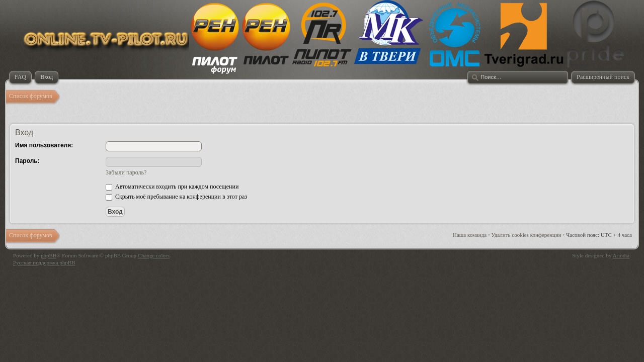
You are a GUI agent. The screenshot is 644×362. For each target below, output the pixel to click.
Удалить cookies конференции (527, 235)
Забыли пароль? (126, 172)
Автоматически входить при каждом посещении (172, 187)
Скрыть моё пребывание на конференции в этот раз (176, 197)
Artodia (621, 255)
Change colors (154, 255)
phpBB (49, 255)
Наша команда (470, 235)
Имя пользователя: (44, 145)
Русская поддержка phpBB (44, 262)
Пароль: (27, 161)
